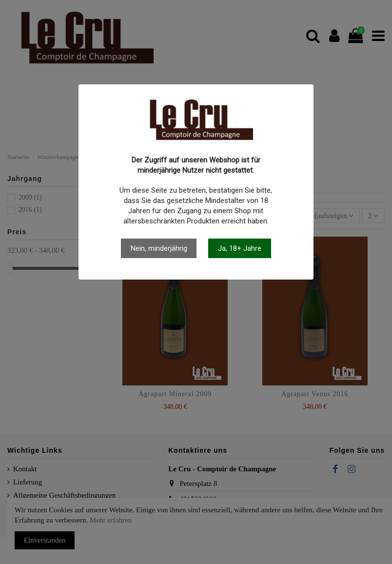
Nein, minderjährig (159, 248)
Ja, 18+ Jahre (240, 248)
